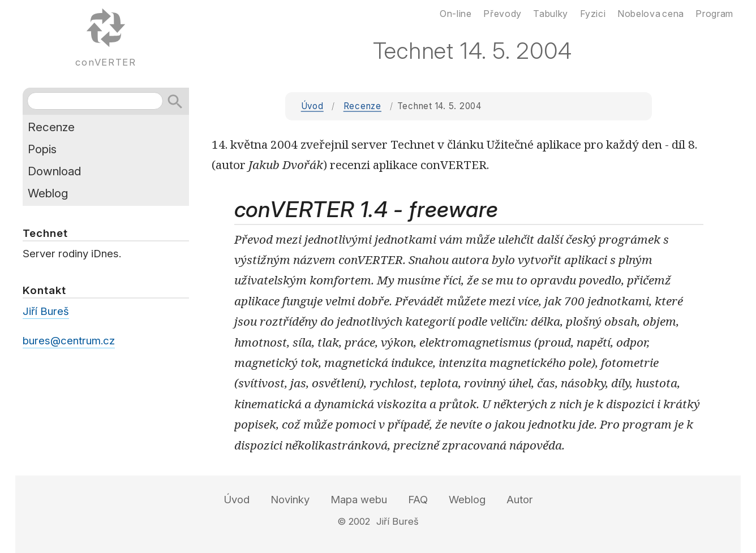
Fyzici (593, 14)
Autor (520, 500)
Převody (502, 14)
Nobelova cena (651, 14)
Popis (42, 149)
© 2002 (354, 521)
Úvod (312, 106)
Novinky (290, 500)
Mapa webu (359, 500)
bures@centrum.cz (69, 341)
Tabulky (550, 14)
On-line (456, 14)
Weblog (48, 193)
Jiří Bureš (46, 311)
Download (54, 171)
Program (714, 14)
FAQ (418, 500)
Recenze (362, 106)
